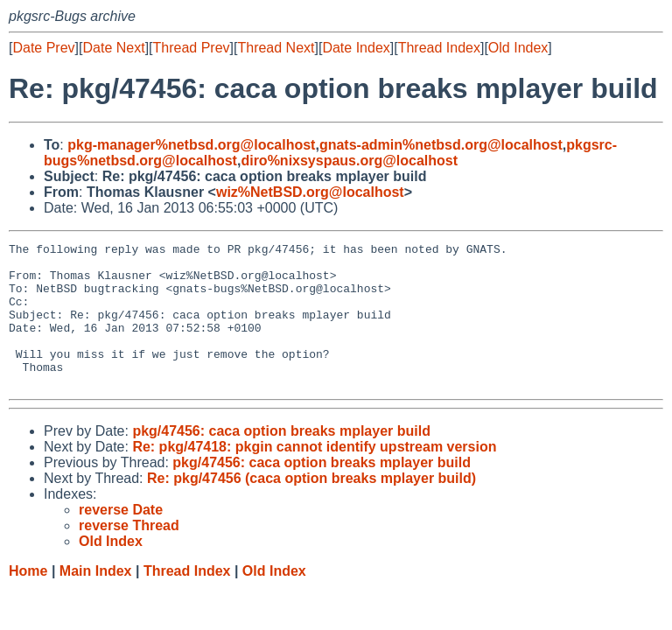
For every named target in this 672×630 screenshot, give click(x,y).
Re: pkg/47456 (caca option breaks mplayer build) (311, 507)
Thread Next (276, 48)
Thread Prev (192, 48)
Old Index (518, 48)
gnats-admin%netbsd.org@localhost (441, 145)
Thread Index (439, 48)
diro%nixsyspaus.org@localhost (349, 161)
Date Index (356, 48)
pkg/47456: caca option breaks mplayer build (281, 460)
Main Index (96, 600)
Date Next (113, 48)
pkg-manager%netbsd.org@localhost (191, 145)
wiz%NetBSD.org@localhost (310, 192)
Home (28, 600)
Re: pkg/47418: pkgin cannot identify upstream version (314, 476)
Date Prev (43, 48)
